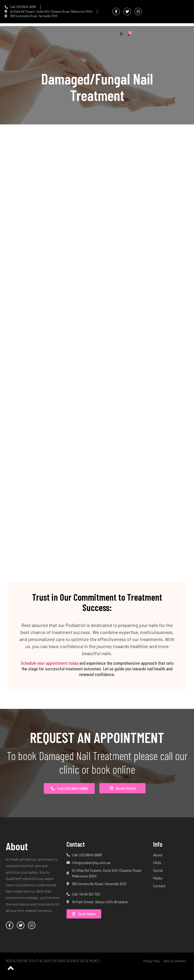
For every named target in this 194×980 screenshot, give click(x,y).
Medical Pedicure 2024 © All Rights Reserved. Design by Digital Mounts (53, 961)
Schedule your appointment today (49, 663)
